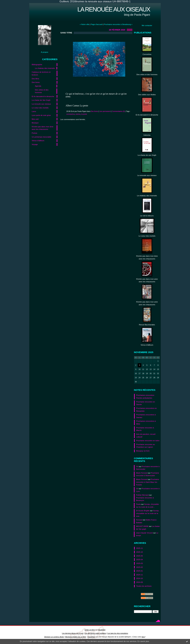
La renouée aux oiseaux (114, 9)
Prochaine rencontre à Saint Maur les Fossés (148, 482)
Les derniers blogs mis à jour (73, 633)
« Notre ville (85, 24)
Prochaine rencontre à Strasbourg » (118, 24)
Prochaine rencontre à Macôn (145, 429)
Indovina (147, 135)
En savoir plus (143, 641)
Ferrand (139, 520)
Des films (35, 79)
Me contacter (147, 25)
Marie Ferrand (142, 473)
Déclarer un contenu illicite (54, 637)
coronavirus (71, 114)
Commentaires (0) (118, 111)
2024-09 (140, 582)
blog (143, 637)
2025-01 (140, 571)
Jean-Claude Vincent (144, 533)
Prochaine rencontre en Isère (148, 440)
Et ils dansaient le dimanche (43, 96)
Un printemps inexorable (41, 137)
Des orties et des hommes (42, 91)
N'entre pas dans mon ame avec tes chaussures (147, 280)
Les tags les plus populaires (118, 633)
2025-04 (140, 559)
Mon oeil (35, 119)
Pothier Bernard (142, 495)
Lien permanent (105, 111)
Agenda (38, 86)
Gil (137, 466)
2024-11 (140, 575)
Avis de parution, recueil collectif (146, 435)
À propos (45, 52)
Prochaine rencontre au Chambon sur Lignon (146, 446)
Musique (35, 123)
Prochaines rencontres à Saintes (146, 416)
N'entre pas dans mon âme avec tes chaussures (43, 128)
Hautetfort (102, 630)
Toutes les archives (144, 586)
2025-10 (140, 552)
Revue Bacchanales (147, 325)
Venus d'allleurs (147, 345)
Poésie (34, 133)
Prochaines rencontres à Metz (146, 422)
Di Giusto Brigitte (143, 511)
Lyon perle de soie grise (41, 115)
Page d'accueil (97, 24)
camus (78, 114)
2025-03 (140, 563)
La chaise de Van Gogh (41, 100)
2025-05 (140, 556)
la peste (84, 114)
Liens (34, 111)
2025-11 (140, 548)
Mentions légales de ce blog (75, 637)
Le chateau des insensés (45, 68)
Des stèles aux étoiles (147, 95)
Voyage (35, 144)
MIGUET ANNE (142, 526)
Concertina (147, 54)
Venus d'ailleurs (38, 140)
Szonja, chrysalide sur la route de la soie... (148, 513)
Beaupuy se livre (143, 451)
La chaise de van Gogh (147, 155)
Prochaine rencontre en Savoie (146, 403)
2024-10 (140, 578)
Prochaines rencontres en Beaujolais (146, 410)
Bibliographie (37, 64)
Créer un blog (90, 630)
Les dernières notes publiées (95, 633)
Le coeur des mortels (40, 108)
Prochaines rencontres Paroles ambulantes (145, 397)
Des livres (36, 82)
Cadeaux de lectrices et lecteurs (41, 73)
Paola (138, 504)
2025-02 (140, 567)
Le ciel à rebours (147, 216)
